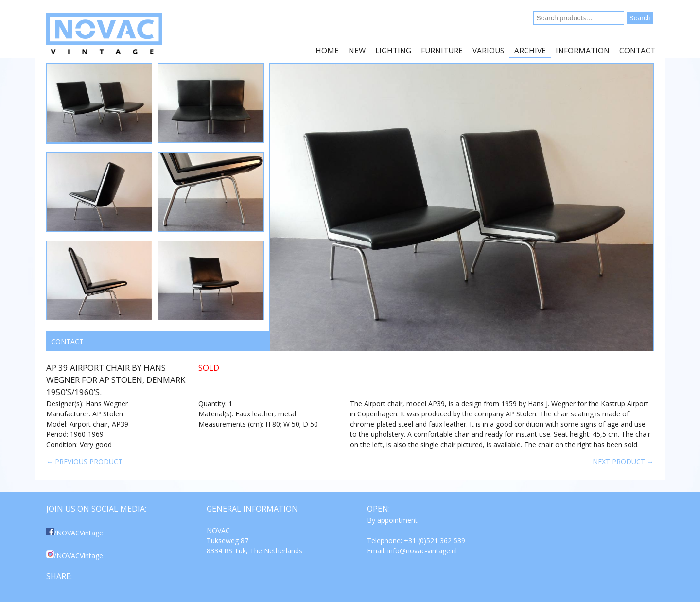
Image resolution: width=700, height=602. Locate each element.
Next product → (623, 461)
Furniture (442, 51)
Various (489, 51)
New (357, 51)
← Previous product (84, 461)
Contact (637, 51)
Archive (530, 51)
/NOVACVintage (75, 533)
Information (583, 51)
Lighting (393, 51)
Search (640, 18)
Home (327, 51)
